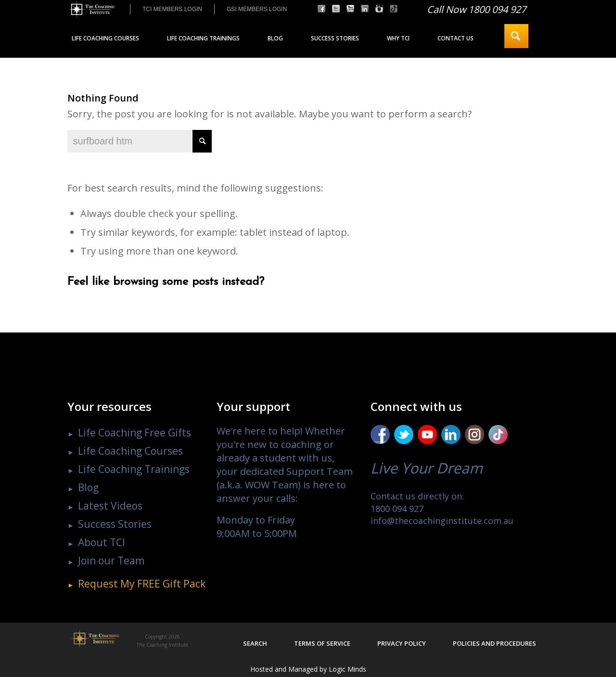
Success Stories (115, 524)
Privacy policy (402, 643)
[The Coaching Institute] (91, 10)
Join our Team (111, 561)
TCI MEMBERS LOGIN (172, 9)
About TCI (102, 542)
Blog (88, 487)
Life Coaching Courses (130, 451)
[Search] (516, 36)
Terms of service (322, 643)
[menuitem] (172, 9)
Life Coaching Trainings (134, 469)
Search (255, 643)
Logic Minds (347, 669)
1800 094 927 (397, 509)
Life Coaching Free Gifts (135, 433)
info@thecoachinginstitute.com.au (442, 521)
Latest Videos (110, 506)
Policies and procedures (494, 643)
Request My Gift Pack (142, 584)
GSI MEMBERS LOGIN (257, 9)
